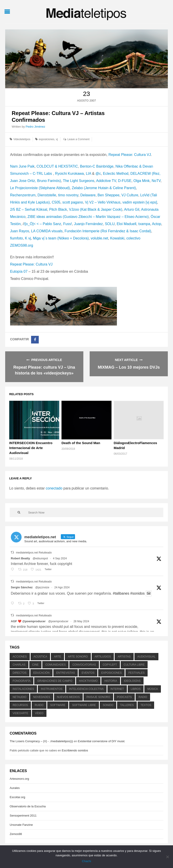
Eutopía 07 (19, 271)
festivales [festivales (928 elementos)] (137, 673)
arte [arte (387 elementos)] (57, 657)
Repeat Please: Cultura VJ (130, 155)
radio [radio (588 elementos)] (143, 697)
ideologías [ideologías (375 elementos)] (132, 681)
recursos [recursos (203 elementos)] (20, 705)
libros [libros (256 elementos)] (136, 689)
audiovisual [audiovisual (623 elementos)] (147, 657)
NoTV (156, 181)
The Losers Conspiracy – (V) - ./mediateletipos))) (41, 741)
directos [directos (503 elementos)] (20, 673)
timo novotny (68, 195)
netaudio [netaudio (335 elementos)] (19, 697)
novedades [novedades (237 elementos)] (42, 697)
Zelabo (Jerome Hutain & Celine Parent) (104, 188)
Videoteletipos (22, 139)
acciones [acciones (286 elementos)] (20, 657)
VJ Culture (130, 195)
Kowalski (117, 238)
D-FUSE (125, 181)
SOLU (110, 224)
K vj (28, 238)
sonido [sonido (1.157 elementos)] (108, 705)
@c (98, 174)
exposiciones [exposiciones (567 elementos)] (111, 673)
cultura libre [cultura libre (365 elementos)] (134, 665)
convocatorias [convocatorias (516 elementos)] (84, 665)
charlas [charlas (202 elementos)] (19, 665)
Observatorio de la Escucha (28, 806)
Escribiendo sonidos (75, 750)
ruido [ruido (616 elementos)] (39, 705)
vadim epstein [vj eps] (140, 202)
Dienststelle (47, 195)
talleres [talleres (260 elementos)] (127, 705)
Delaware (88, 195)
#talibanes (121, 593)
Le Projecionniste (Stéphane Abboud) (40, 188)
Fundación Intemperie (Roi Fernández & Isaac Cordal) (108, 231)
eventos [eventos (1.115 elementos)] (88, 673)
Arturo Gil (132, 209)
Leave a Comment (78, 139)
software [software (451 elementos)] (58, 705)
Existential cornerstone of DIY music (101, 741)
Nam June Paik (22, 166)
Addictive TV (106, 181)
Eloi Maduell (126, 224)
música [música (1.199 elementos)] (153, 689)
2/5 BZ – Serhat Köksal (29, 209)
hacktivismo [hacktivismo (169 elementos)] (88, 681)
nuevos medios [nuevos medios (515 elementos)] (68, 697)
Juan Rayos (20, 231)
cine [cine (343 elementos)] (35, 665)
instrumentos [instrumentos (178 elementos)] (52, 689)
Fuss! (67, 224)
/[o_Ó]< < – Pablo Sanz (42, 224)
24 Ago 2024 (62, 587)
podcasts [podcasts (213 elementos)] (124, 697)
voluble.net (99, 238)
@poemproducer (58, 621)
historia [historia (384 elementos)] (111, 681)
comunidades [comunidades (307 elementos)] (55, 665)
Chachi (86, 861)
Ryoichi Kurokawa (69, 174)
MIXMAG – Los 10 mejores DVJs (129, 367)
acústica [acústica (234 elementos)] (40, 657)
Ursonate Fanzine (21, 825)
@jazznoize (42, 587)
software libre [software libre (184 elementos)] (84, 705)
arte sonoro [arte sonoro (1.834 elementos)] (78, 657)
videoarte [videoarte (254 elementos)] (20, 713)
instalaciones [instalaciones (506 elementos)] (23, 689)
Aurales (15, 788)
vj (57, 139)
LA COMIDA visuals (47, 231)
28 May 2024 (81, 621)
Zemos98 (16, 834)
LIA (88, 174)
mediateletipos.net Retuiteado (34, 553)
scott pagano (73, 202)
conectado (54, 488)
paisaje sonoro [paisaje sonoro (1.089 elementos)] (98, 697)
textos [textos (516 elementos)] (146, 705)
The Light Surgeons (79, 181)
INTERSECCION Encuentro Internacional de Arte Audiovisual (31, 448)
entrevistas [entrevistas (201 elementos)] (66, 673)
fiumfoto (17, 238)
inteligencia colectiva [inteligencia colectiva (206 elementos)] (86, 689)
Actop (156, 224)
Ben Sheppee (108, 195)
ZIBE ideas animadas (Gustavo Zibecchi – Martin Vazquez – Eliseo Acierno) (88, 217)
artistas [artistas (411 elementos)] (124, 657)
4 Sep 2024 (60, 558)
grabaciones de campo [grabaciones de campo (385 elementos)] (55, 681)
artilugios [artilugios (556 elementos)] (103, 657)
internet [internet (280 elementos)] (117, 689)
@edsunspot (40, 558)
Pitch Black (58, 209)
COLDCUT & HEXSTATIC (57, 166)
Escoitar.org (17, 797)
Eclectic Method (116, 174)
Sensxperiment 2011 (23, 816)
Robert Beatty (20, 558)
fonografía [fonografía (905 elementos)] (22, 681)
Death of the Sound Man (81, 443)
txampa (144, 224)
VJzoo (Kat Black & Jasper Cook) (96, 209)
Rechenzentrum (23, 195)
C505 (56, 202)
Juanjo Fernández (88, 224)
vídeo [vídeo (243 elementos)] (39, 713)
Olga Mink (141, 181)
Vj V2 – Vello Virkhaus (103, 202)
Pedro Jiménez (35, 127)
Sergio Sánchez (22, 587)
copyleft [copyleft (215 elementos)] (110, 665)
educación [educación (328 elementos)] (41, 673)
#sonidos (137, 593)
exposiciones (47, 139)
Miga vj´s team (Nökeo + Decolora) (61, 238)
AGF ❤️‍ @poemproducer (28, 621)
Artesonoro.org (19, 779)
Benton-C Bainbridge (97, 166)
